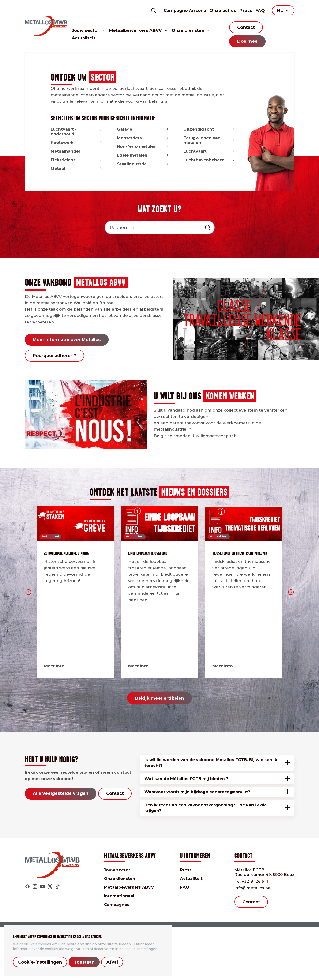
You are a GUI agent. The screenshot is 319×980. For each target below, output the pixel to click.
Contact (246, 27)
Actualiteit (84, 38)
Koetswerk (77, 143)
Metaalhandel (77, 151)
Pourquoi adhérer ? (54, 356)
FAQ (260, 11)
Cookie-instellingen (40, 962)
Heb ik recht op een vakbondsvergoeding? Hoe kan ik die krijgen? (206, 808)
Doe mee (247, 41)
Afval (112, 962)
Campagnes (117, 905)
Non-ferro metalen (143, 146)
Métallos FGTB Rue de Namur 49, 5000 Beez (264, 872)
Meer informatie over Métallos (67, 340)
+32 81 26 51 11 (252, 881)
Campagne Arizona (185, 11)
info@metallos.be (252, 888)
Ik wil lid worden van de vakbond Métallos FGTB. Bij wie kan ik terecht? (211, 762)
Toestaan (84, 962)
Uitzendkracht (210, 129)
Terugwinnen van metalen (210, 140)
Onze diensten (120, 879)
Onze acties (223, 11)
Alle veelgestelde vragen (61, 793)
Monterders (143, 138)
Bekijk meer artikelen (159, 698)
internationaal (119, 896)
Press (246, 11)
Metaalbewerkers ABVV (129, 887)
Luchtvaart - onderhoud (77, 131)
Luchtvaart (210, 151)
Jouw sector (117, 870)
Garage (143, 129)
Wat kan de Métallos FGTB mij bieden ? (186, 779)
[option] (76, 592)
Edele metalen (143, 155)
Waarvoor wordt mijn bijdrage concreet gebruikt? (197, 792)
